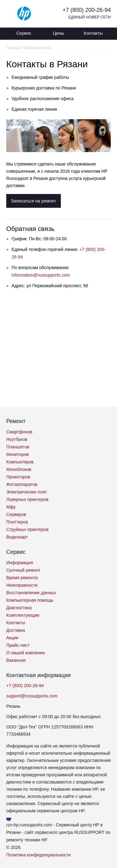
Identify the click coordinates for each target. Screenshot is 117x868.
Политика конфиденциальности (39, 855)
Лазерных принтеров (27, 499)
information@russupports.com (41, 275)
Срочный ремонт (23, 570)
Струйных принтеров (27, 529)
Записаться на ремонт (34, 201)
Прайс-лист (18, 645)
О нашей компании (25, 653)
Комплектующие (23, 615)
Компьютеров (20, 462)
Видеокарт (17, 537)
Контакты (93, 33)
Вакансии (16, 660)
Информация (20, 563)
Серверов (16, 514)
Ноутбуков (17, 439)
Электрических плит (27, 492)
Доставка (16, 630)
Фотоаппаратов (22, 484)
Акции (12, 638)
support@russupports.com (32, 696)
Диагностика (19, 608)
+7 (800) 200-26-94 (87, 10)
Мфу (11, 507)
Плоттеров (17, 522)
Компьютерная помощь (30, 600)
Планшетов (18, 447)
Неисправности (22, 585)
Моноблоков (19, 469)
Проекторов (18, 477)
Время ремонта (22, 578)
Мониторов (17, 454)
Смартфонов (19, 432)
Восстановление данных (31, 593)
